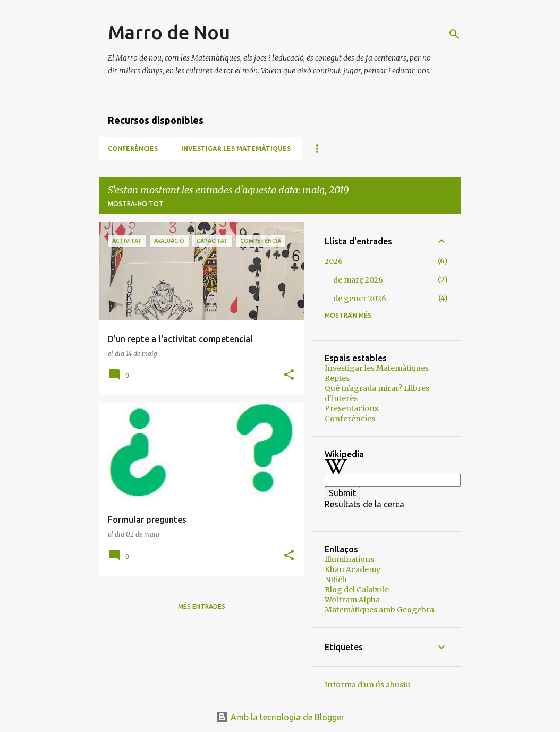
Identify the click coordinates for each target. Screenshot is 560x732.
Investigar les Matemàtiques (236, 148)
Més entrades (202, 606)
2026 (334, 261)
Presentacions (351, 408)
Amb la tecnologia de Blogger (280, 717)
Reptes (337, 378)
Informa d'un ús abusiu (367, 685)
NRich (336, 580)
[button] (289, 375)
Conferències (133, 148)
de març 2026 (358, 280)
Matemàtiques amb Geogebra (379, 610)
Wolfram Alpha (352, 600)
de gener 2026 (360, 299)
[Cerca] (454, 34)
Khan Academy (353, 569)
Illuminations (349, 559)
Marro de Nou (169, 32)
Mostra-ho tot (136, 204)
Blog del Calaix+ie (357, 590)
